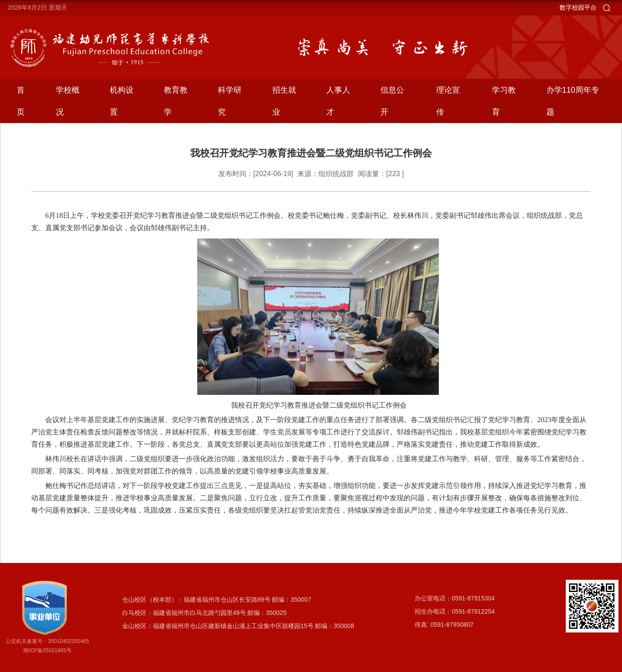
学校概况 (68, 101)
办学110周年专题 (573, 101)
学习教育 (504, 101)
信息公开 (392, 101)
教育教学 (176, 101)
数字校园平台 (578, 7)
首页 (21, 101)
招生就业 (284, 101)
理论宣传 (448, 101)
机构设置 (122, 101)
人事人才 (338, 101)
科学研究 (230, 101)
